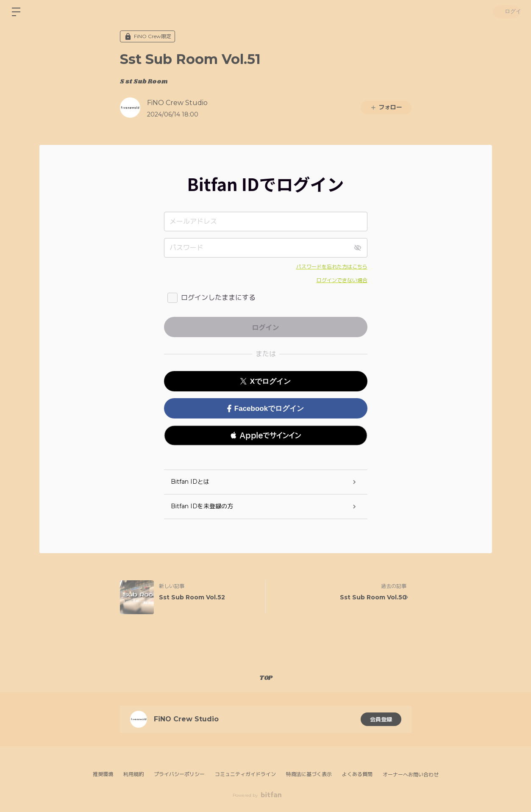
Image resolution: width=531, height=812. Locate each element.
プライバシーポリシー (179, 774)
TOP (266, 678)
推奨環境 (103, 774)
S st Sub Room (144, 82)
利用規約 (133, 774)
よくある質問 (357, 774)
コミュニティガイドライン (245, 774)
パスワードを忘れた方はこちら (332, 267)
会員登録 (381, 719)
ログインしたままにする (218, 298)
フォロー (386, 107)
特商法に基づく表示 (309, 774)
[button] (266, 435)
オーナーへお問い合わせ (411, 775)
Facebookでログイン (265, 409)
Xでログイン (265, 381)
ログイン (506, 12)
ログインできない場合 (342, 280)
